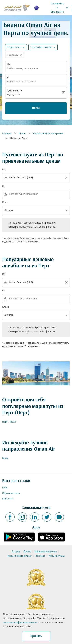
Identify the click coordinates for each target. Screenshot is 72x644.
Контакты (8, 499)
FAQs (5, 488)
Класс (6, 202)
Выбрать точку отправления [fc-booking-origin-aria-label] (22, 69)
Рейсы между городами (46, 551)
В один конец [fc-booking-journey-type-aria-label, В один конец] (14, 47)
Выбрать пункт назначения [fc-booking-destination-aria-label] (22, 82)
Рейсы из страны (57, 556)
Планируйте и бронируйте (60, 8)
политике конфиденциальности (20, 623)
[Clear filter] (66, 178)
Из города (40, 556)
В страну (16, 551)
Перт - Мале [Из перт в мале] (9, 422)
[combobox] (36, 178)
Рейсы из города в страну (20, 556)
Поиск (36, 108)
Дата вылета (14, 91)
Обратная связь (11, 493)
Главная (7, 134)
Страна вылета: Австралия (48, 134)
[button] (43, 47)
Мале (5, 458)
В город (27, 551)
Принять (36, 636)
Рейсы (22, 134)
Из (8, 65)
